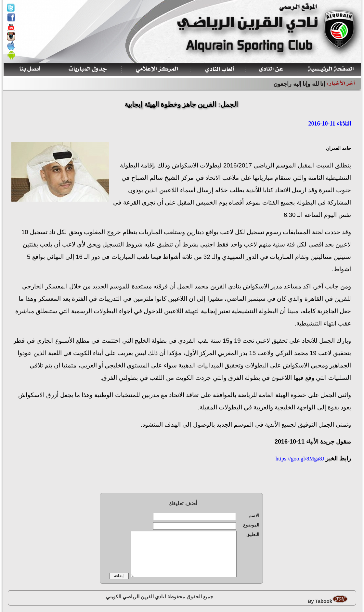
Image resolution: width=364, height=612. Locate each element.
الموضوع (251, 525)
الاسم (254, 516)
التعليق (253, 534)
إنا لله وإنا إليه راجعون (299, 84)
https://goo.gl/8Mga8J (299, 459)
